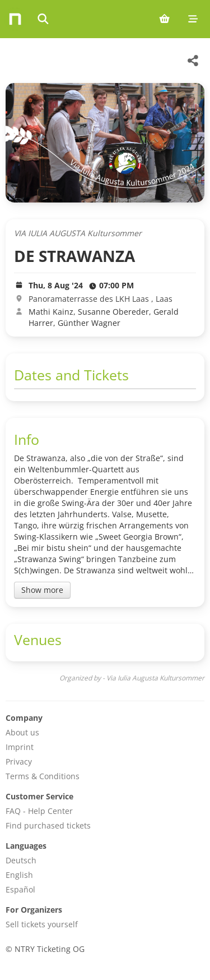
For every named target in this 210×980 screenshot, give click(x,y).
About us (22, 732)
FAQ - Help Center (39, 811)
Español (20, 889)
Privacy (19, 762)
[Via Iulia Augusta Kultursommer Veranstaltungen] (25, 61)
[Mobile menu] (193, 19)
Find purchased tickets (48, 825)
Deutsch (21, 860)
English (19, 875)
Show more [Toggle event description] (42, 590)
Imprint (20, 747)
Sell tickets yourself (42, 924)
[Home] (15, 19)
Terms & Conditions (43, 776)
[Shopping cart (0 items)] (164, 19)
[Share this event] (193, 61)
